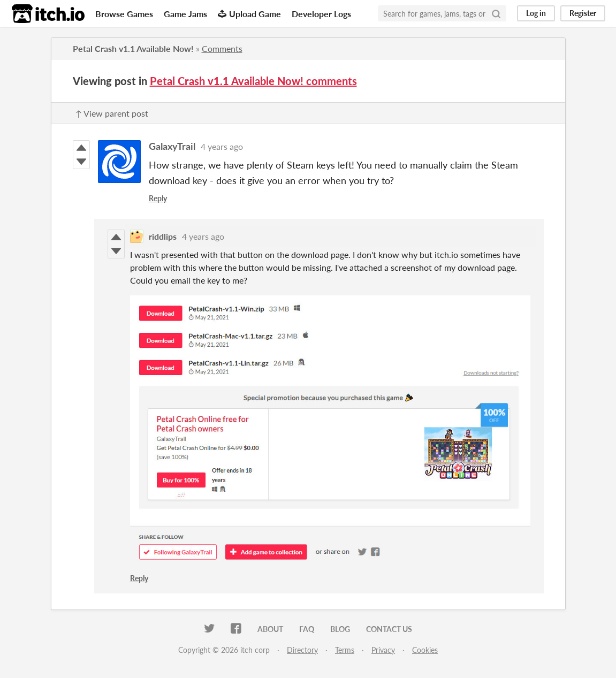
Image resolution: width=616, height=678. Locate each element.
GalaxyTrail (172, 146)
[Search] (496, 13)
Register (583, 13)
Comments (222, 48)
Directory (302, 650)
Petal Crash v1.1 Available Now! (133, 48)
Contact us (389, 629)
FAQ (307, 629)
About (270, 629)
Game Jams (185, 14)
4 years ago (222, 146)
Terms (345, 650)
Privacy (383, 650)
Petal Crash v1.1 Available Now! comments (253, 81)
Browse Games (124, 14)
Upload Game (249, 14)
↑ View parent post (112, 113)
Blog (340, 629)
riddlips (163, 236)
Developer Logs (321, 14)
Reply (158, 198)
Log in (536, 13)
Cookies (425, 650)
